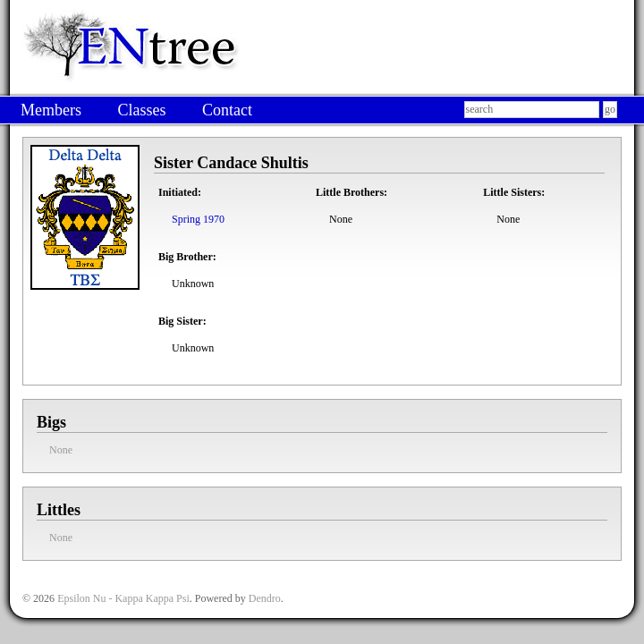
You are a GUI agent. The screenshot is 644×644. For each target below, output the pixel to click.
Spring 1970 (198, 219)
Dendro (265, 598)
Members (51, 110)
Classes (141, 110)
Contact (227, 110)
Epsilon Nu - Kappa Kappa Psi (123, 598)
